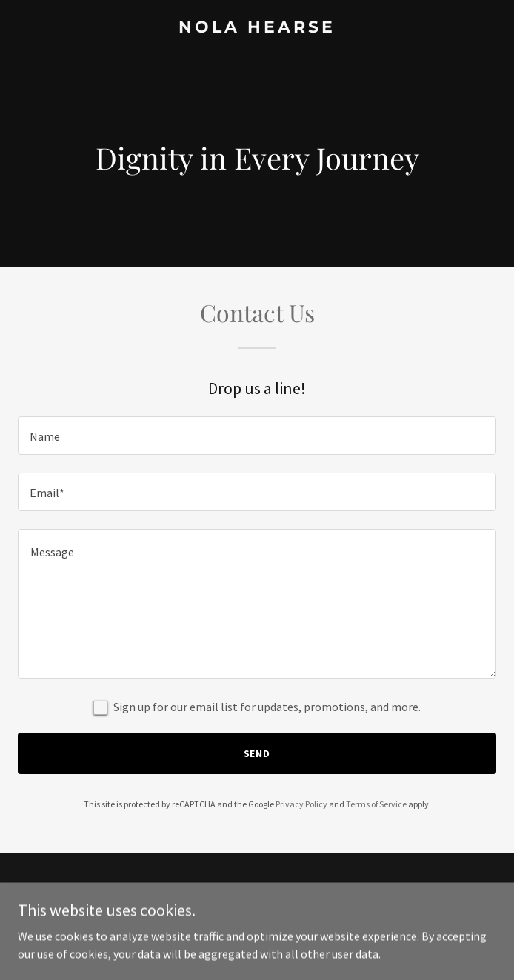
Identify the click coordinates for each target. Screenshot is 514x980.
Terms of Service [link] (376, 804)
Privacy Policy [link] (301, 804)
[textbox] (257, 436)
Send (257, 753)
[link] (257, 28)
